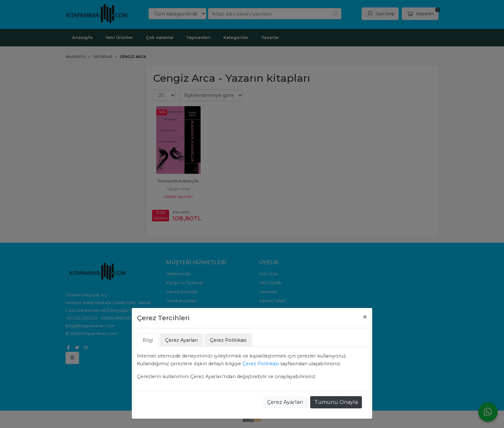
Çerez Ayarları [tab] (181, 340)
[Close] (365, 317)
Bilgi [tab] (148, 340)
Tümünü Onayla (336, 402)
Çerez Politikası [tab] (228, 340)
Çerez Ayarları (285, 402)
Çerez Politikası (261, 364)
